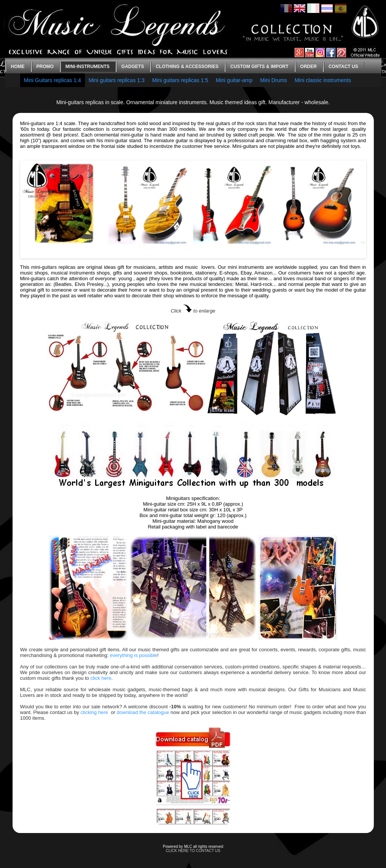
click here (101, 678)
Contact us (343, 67)
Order (309, 67)
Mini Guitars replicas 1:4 (53, 80)
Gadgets (133, 67)
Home (18, 67)
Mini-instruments (88, 67)
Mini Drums (274, 80)
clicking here (94, 712)
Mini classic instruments (323, 80)
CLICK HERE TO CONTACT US (193, 851)
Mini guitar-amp (234, 80)
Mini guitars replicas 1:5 (180, 80)
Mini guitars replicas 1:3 (117, 80)
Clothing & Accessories (187, 67)
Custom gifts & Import (259, 67)
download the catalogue (143, 712)
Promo (45, 67)
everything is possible (134, 655)
